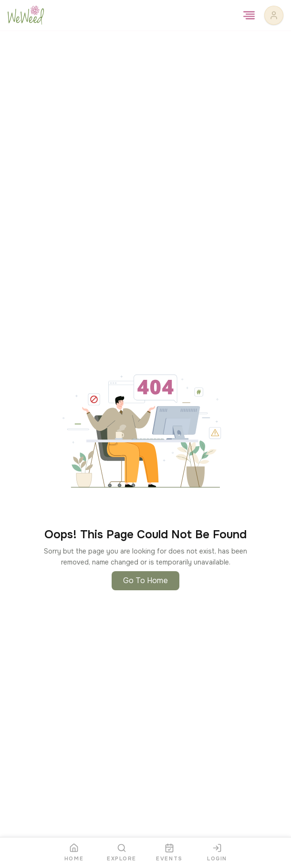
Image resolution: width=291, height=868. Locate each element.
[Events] (169, 853)
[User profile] (274, 15)
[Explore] (122, 853)
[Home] (74, 853)
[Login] (217, 853)
